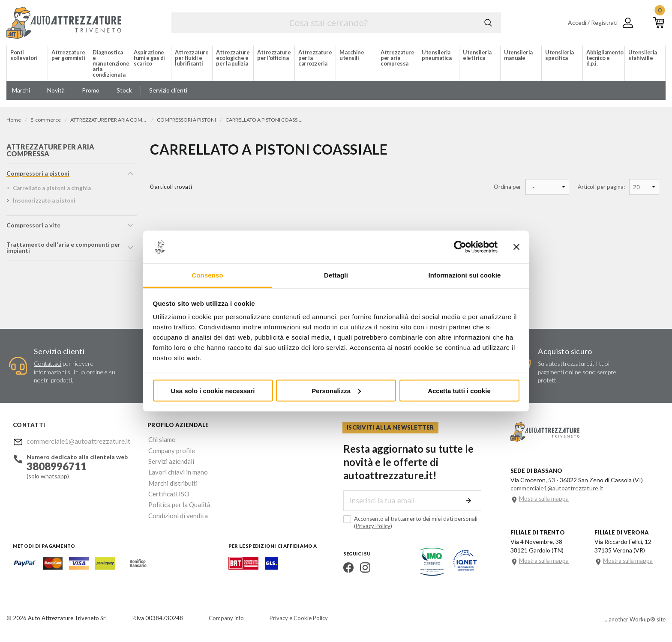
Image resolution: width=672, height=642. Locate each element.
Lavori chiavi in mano (174, 470)
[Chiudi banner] (516, 247)
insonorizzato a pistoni (44, 201)
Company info (226, 618)
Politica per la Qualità (176, 501)
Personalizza (336, 390)
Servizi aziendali (168, 460)
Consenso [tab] (207, 275)
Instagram (364, 568)
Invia (469, 501)
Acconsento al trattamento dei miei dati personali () (409, 523)
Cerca (488, 23)
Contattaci (48, 364)
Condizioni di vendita (175, 512)
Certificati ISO (167, 491)
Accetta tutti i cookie (459, 390)
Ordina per (507, 187)
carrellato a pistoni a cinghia (52, 188)
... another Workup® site (634, 620)
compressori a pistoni (38, 174)
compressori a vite (33, 225)
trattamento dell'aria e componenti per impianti (63, 248)
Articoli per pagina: (601, 187)
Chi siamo (160, 440)
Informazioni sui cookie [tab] (465, 275)
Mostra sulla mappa (544, 499)
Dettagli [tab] (336, 275)
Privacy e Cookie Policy (299, 618)
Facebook (348, 568)
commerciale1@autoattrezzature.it (78, 441)
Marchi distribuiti (170, 481)
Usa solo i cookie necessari (213, 390)
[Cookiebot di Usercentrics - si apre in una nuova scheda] (460, 247)
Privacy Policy (372, 526)
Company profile (169, 450)
